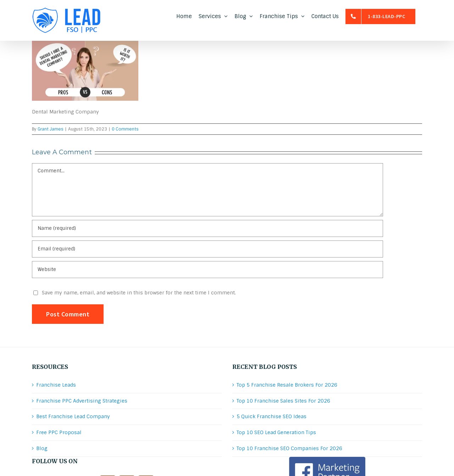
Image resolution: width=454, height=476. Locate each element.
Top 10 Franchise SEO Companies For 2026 (289, 448)
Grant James (51, 129)
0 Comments (125, 129)
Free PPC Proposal (59, 432)
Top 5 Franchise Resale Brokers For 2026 (287, 385)
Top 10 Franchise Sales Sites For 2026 (283, 401)
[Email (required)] (207, 249)
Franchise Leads (56, 385)
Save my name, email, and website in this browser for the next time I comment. (139, 293)
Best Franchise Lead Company (73, 416)
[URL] (207, 270)
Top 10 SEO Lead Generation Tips (276, 432)
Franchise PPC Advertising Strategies (82, 401)
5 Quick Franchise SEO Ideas (272, 416)
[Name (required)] (207, 228)
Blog (42, 448)
